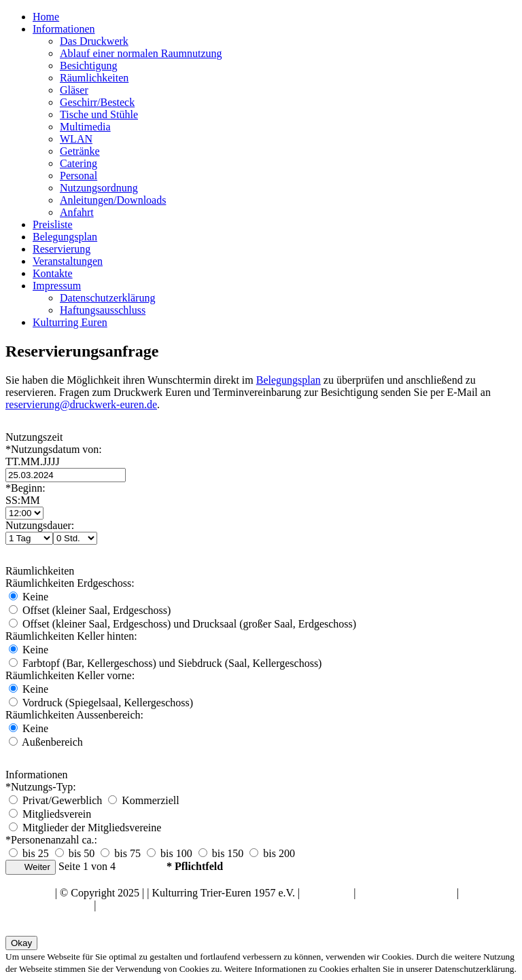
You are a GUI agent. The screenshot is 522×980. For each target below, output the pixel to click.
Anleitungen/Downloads (113, 200)
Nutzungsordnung (99, 188)
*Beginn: (261, 494)
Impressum (57, 286)
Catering (79, 163)
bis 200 (272, 853)
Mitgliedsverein (50, 814)
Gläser (74, 90)
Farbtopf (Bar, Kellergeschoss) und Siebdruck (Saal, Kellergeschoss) (165, 663)
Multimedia (85, 127)
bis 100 (170, 853)
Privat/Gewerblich (57, 800)
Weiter (31, 867)
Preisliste (53, 224)
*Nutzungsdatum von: (261, 456)
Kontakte (53, 273)
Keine (29, 597)
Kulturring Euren (70, 322)
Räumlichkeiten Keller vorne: (70, 675)
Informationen (64, 29)
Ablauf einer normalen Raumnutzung (141, 53)
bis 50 (75, 853)
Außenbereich (46, 742)
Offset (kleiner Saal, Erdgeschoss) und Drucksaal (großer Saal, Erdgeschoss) (182, 624)
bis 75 (121, 853)
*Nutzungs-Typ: (41, 787)
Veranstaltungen (68, 261)
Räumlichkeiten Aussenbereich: (74, 715)
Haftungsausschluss (103, 310)
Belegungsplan (65, 237)
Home (46, 17)
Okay (21, 943)
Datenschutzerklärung (107, 298)
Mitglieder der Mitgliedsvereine (85, 828)
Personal (79, 176)
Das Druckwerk (94, 41)
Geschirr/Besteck (97, 102)
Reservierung (62, 249)
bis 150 (221, 853)
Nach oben (29, 893)
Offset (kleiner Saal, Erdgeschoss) (90, 610)
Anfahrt (77, 212)
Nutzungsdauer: (40, 525)
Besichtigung (88, 66)
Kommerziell (143, 800)
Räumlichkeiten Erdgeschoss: (70, 583)
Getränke (80, 151)
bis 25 (29, 853)
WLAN (76, 139)
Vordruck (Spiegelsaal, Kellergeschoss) (101, 703)
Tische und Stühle (99, 114)
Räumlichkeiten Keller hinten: (71, 636)
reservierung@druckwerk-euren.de (81, 404)
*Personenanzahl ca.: (51, 840)
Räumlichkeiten (94, 78)
